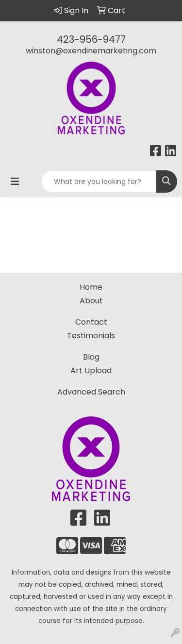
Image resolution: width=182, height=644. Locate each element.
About (91, 301)
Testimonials (91, 336)
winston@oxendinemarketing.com (91, 51)
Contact (91, 322)
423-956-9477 (91, 39)
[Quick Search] (99, 182)
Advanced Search (91, 392)
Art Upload (91, 371)
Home (91, 287)
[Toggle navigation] (15, 182)
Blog (91, 357)
